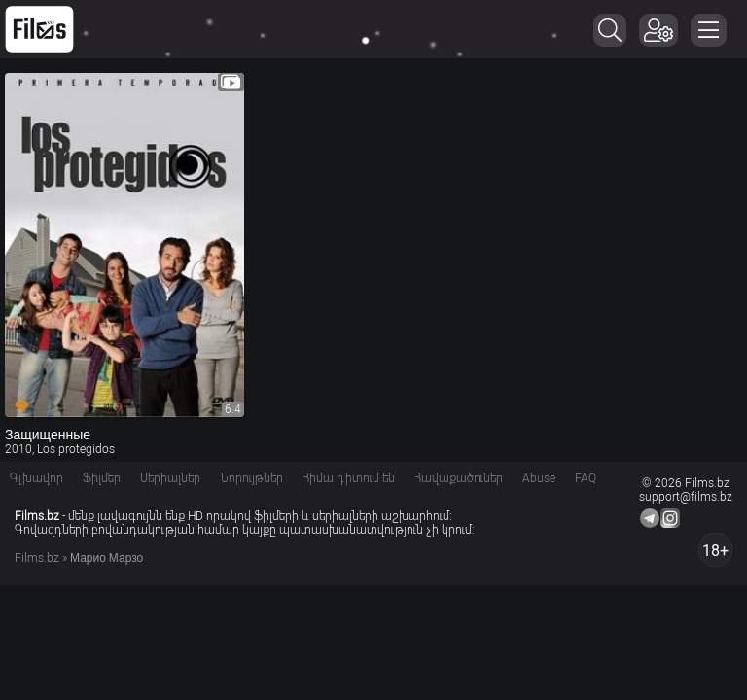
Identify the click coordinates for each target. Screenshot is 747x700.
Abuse (539, 478)
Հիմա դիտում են (349, 478)
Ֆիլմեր (102, 478)
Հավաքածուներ (459, 478)
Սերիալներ (170, 478)
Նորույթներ (251, 478)
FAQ (586, 478)
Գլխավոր (36, 478)
